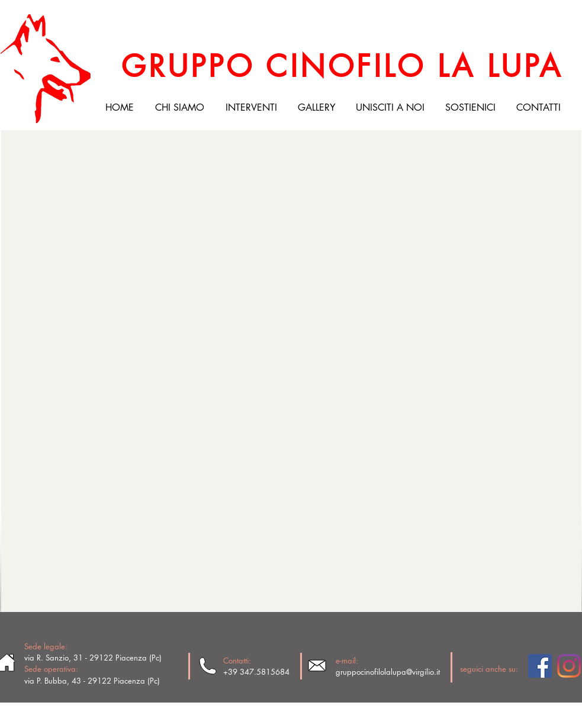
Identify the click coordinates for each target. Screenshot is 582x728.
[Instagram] (569, 666)
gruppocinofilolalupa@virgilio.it (388, 672)
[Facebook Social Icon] (540, 666)
